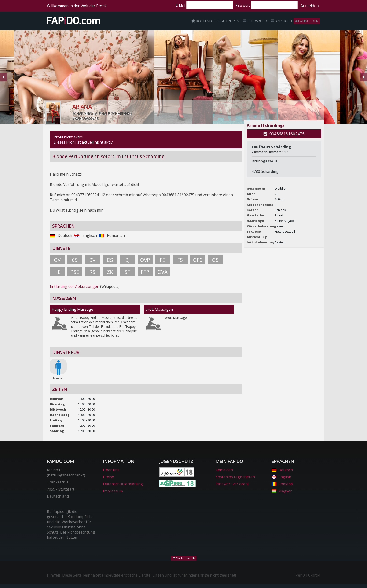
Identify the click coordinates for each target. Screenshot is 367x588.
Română (282, 484)
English (281, 477)
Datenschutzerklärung (123, 484)
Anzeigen (281, 21)
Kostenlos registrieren (215, 21)
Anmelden (310, 6)
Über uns (111, 470)
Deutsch (282, 470)
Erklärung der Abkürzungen (75, 286)
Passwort (243, 5)
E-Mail (180, 5)
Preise (108, 477)
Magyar (282, 491)
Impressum (113, 491)
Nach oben (184, 558)
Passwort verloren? (232, 484)
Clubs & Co (255, 21)
